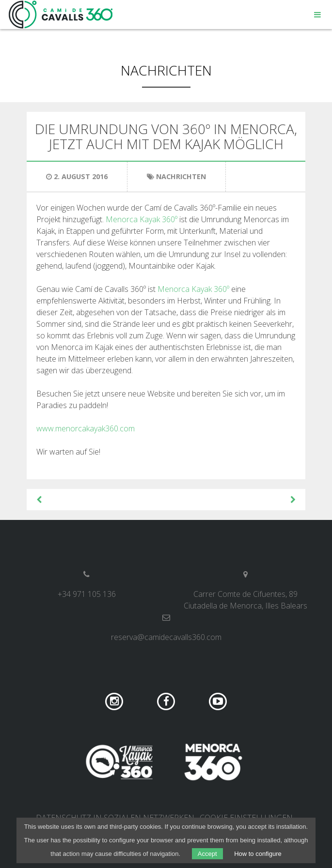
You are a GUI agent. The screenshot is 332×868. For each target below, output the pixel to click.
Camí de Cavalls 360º (61, 15)
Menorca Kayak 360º (142, 219)
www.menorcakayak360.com (86, 428)
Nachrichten (166, 70)
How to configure (258, 854)
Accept (207, 854)
